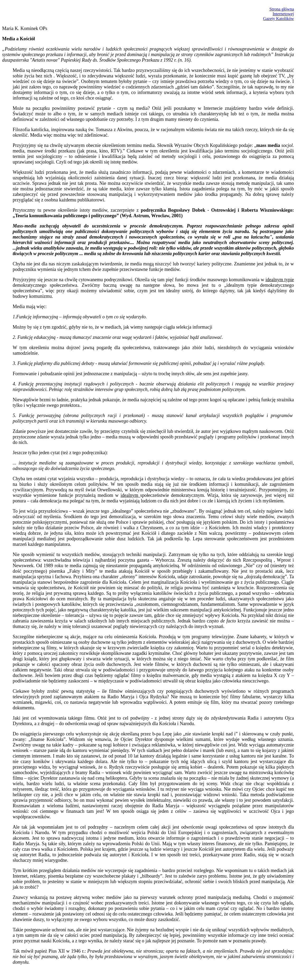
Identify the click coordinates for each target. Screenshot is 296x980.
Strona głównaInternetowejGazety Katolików (278, 14)
